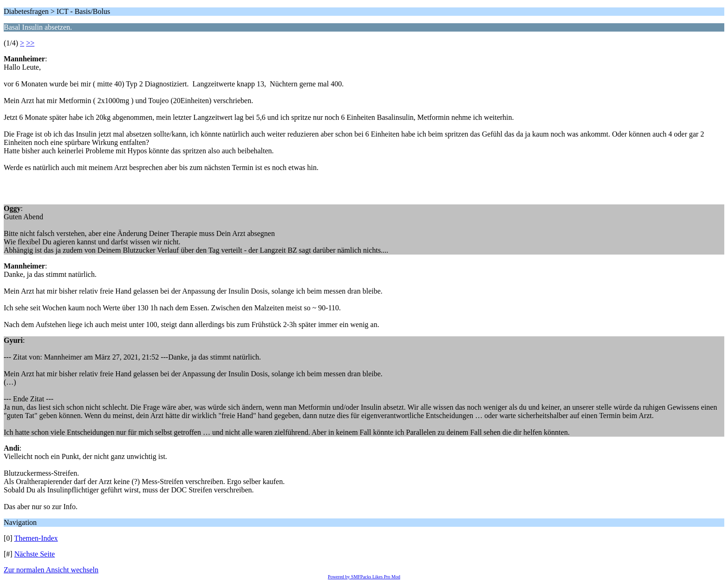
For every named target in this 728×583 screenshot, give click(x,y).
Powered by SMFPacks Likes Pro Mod (364, 577)
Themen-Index (36, 538)
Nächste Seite (35, 554)
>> (30, 43)
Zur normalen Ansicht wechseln (51, 570)
